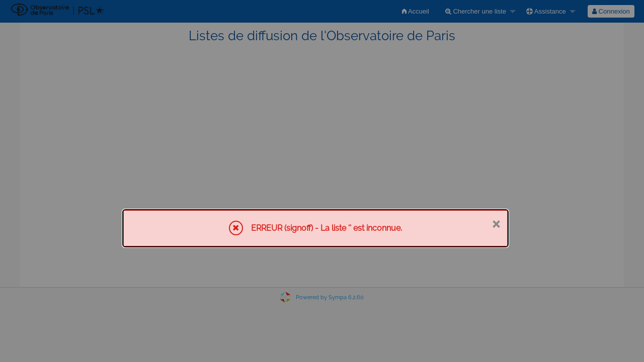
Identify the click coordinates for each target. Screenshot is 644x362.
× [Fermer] (496, 223)
